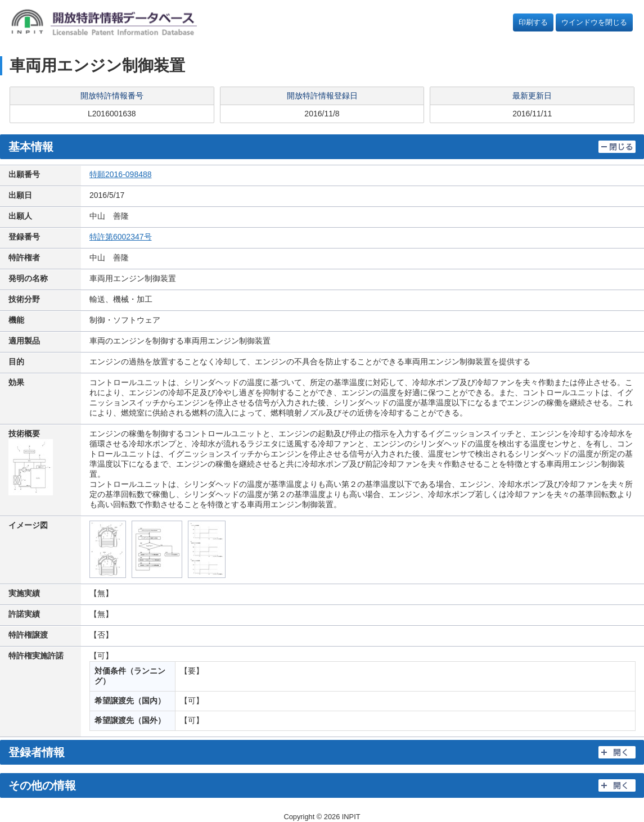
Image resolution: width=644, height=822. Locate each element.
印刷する (533, 22)
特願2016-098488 (121, 174)
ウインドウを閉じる (594, 22)
